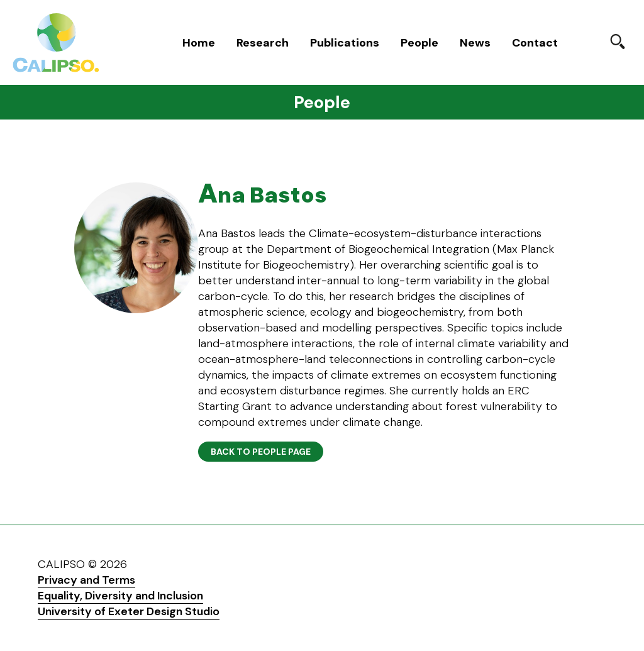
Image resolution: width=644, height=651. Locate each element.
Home (199, 43)
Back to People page (261, 452)
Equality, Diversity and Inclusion (120, 596)
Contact (535, 43)
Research (263, 43)
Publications (345, 43)
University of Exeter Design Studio (129, 611)
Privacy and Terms (86, 580)
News (475, 43)
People (419, 43)
